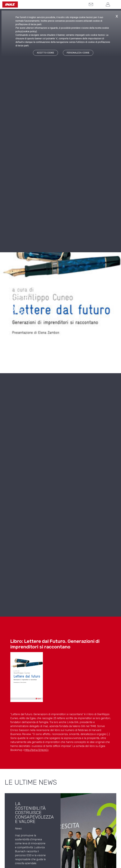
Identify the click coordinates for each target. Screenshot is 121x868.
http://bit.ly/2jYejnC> (37, 750)
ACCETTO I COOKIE (45, 53)
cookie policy (29, 31)
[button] (99, 5)
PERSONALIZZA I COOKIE (78, 53)
